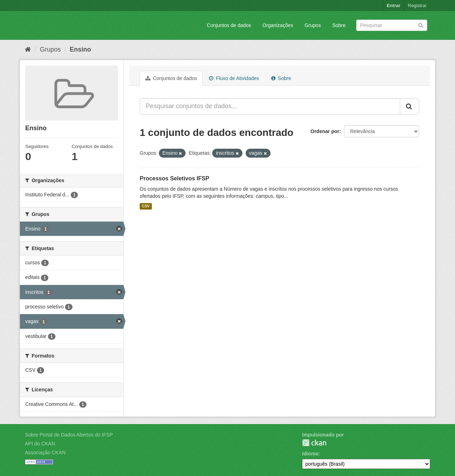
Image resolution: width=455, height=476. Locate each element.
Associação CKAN (45, 453)
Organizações (278, 25)
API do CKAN (40, 444)
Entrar (394, 6)
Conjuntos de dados (229, 25)
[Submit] (421, 25)
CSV (146, 206)
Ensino (80, 49)
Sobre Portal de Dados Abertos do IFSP (69, 435)
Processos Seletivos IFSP (175, 178)
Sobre (339, 25)
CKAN (314, 443)
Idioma (310, 454)
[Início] (28, 49)
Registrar (417, 6)
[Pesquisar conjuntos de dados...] (270, 106)
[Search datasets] (392, 25)
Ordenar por (325, 131)
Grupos (313, 25)
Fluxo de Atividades (234, 78)
